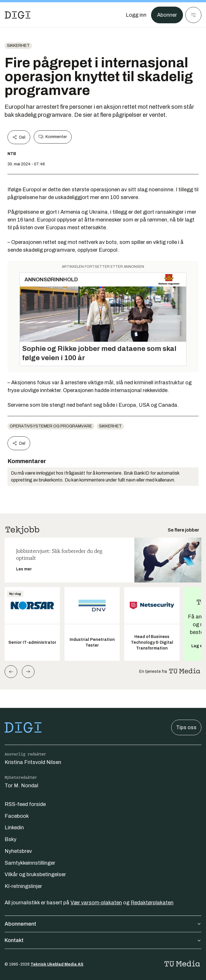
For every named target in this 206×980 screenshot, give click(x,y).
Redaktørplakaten (152, 903)
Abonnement (103, 924)
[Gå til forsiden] (18, 15)
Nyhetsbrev (18, 851)
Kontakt (103, 940)
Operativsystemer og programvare (51, 426)
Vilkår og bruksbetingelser (35, 874)
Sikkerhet (18, 46)
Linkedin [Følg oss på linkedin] (14, 828)
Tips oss (186, 727)
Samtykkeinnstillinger (30, 863)
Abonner (167, 15)
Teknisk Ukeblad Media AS (57, 964)
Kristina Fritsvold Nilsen (33, 762)
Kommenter (53, 137)
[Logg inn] (136, 15)
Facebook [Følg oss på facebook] (17, 816)
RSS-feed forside (25, 804)
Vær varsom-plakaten (96, 903)
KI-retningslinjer (23, 886)
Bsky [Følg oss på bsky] (11, 839)
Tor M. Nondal (21, 786)
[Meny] (193, 15)
